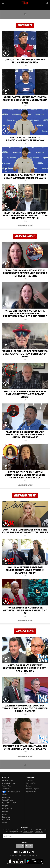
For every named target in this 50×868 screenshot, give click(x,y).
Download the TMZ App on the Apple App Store (16, 861)
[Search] (47, 3)
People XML (6, 817)
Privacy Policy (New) (9, 783)
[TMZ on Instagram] (31, 846)
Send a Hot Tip (31, 783)
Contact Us (30, 780)
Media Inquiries (31, 792)
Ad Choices (6, 789)
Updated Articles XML (9, 803)
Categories (6, 806)
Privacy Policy (27, 832)
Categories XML (7, 809)
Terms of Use (7, 786)
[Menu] (3, 3)
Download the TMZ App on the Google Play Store (34, 861)
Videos (5, 823)
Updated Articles (8, 800)
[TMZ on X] (22, 846)
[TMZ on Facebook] (18, 846)
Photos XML (6, 820)
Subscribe (44, 836)
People (5, 814)
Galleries (5, 811)
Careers (29, 786)
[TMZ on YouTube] (27, 846)
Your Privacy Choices (11, 792)
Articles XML (6, 797)
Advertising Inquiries (33, 789)
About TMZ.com (7, 780)
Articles (5, 794)
